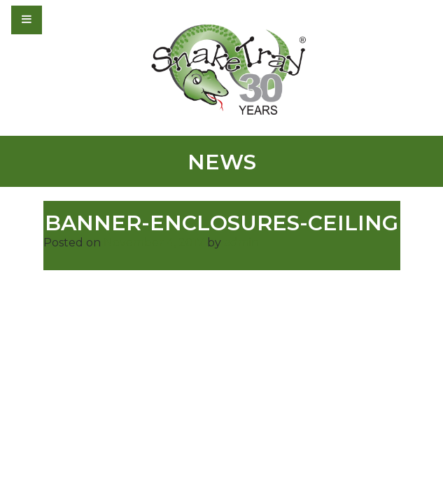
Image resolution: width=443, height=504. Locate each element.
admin (241, 243)
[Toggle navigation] (64, 20)
